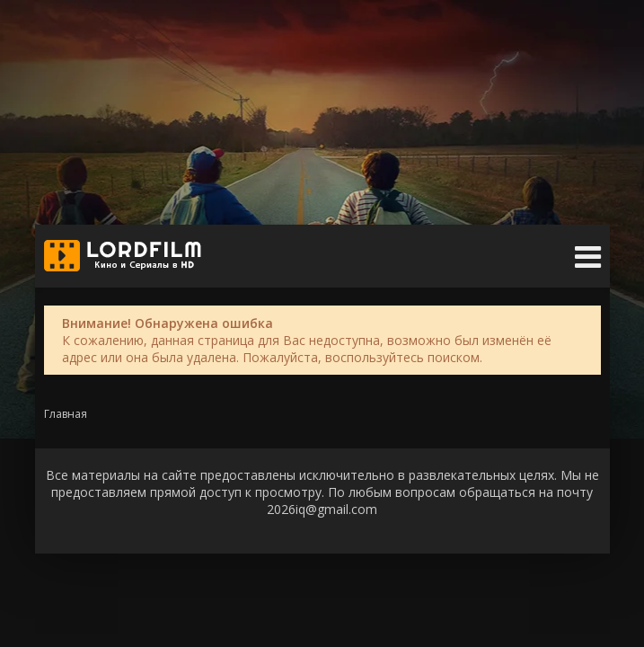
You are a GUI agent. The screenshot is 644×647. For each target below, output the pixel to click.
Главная (66, 414)
